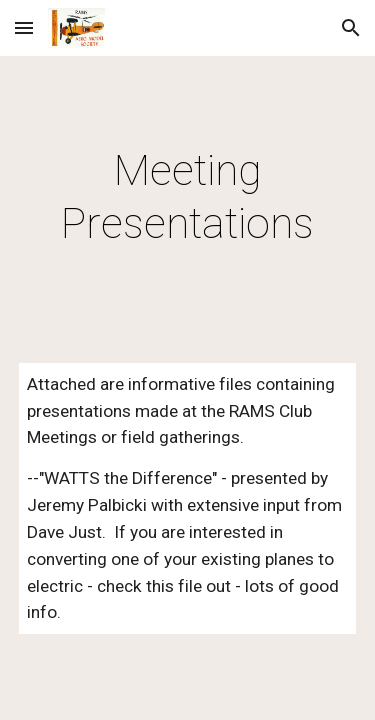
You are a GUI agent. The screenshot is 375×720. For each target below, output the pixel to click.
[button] (24, 27)
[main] (188, 197)
